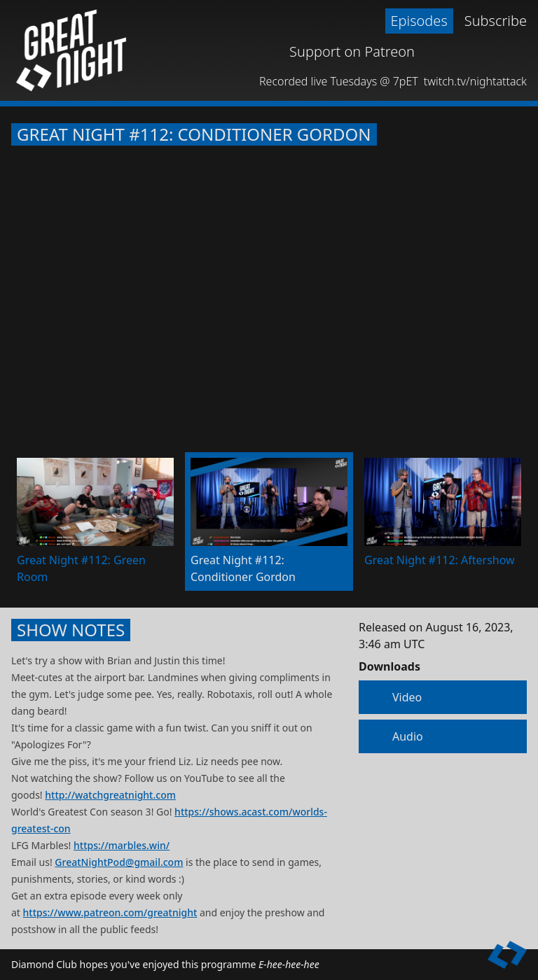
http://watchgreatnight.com (110, 795)
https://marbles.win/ (122, 845)
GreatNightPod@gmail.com (119, 862)
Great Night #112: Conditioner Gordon (194, 134)
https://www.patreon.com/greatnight (110, 912)
